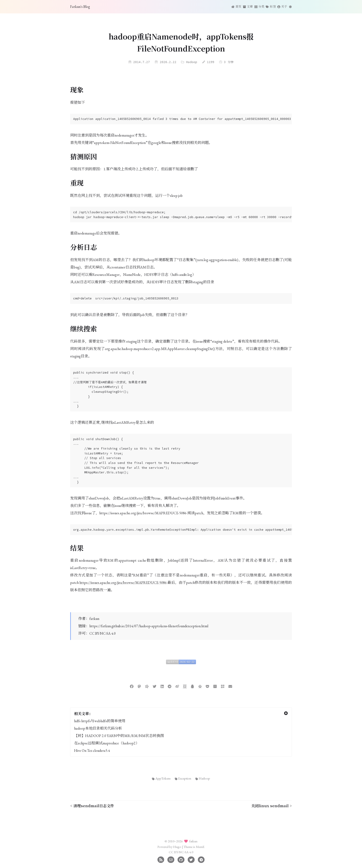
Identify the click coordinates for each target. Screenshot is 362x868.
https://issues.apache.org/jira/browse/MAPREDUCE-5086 (123, 583)
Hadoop (192, 62)
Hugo (177, 847)
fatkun (94, 619)
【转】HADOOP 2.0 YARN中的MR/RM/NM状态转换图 (119, 736)
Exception (183, 778)
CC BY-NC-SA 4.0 (103, 633)
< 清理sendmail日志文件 (92, 806)
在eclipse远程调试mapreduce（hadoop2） (107, 743)
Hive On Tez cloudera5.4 (92, 751)
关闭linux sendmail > (271, 806)
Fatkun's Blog (80, 7)
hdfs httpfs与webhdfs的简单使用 (100, 721)
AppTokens (161, 778)
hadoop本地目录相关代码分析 (98, 728)
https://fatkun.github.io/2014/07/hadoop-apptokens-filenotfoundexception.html (149, 626)
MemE (200, 847)
